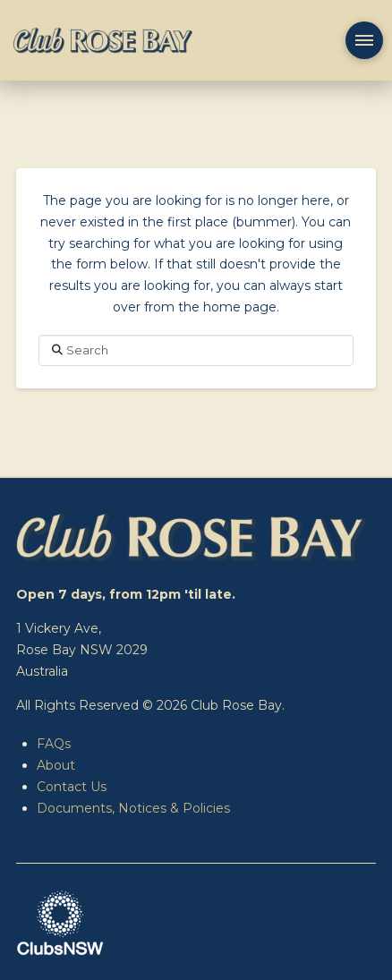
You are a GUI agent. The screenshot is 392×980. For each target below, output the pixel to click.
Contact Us (72, 787)
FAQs (54, 744)
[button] (364, 40)
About (56, 765)
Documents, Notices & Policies (133, 808)
